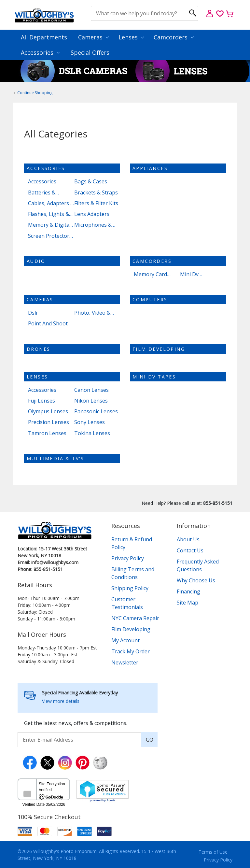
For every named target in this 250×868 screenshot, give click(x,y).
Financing (188, 591)
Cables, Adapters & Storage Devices (51, 203)
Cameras (93, 37)
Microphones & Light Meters (93, 225)
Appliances (150, 168)
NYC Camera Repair (135, 618)
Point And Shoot (48, 324)
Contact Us (190, 550)
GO (150, 740)
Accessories (40, 52)
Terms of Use (213, 852)
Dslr (33, 313)
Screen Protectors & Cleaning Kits (50, 236)
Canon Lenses (91, 390)
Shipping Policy (130, 588)
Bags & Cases (91, 182)
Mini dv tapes (154, 377)
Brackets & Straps (96, 193)
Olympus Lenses (48, 412)
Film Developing (159, 349)
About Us (188, 539)
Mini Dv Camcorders (195, 274)
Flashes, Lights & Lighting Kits (49, 214)
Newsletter (125, 662)
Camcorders (174, 37)
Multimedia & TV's (56, 458)
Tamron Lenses (47, 433)
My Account (125, 640)
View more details (61, 701)
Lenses (131, 37)
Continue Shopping (35, 93)
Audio (36, 261)
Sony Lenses (90, 422)
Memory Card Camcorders (150, 274)
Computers (150, 299)
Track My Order (131, 651)
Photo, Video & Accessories (92, 313)
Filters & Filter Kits (96, 203)
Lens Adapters (92, 214)
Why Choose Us (196, 580)
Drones (38, 349)
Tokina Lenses (92, 433)
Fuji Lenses (42, 401)
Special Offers (90, 52)
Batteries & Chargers (42, 193)
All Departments (44, 37)
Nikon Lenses (91, 401)
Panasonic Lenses (96, 412)
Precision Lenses (49, 422)
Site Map (187, 603)
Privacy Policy (128, 558)
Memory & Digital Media (49, 225)
